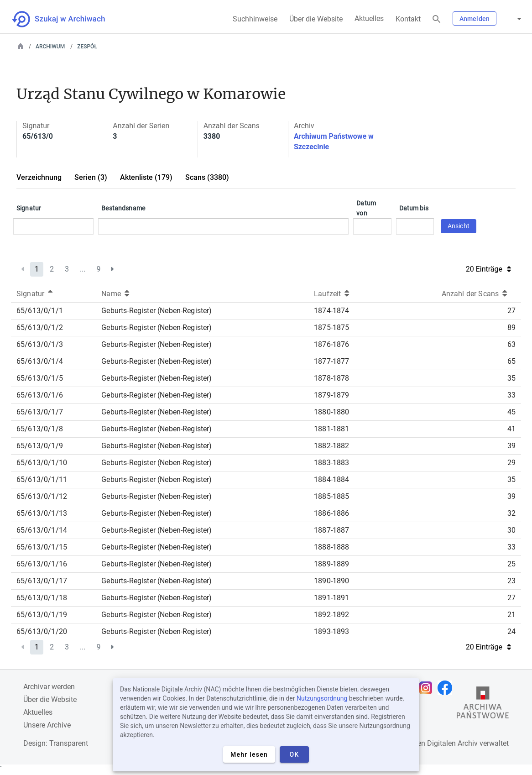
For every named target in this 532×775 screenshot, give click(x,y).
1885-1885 (331, 496)
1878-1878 (331, 378)
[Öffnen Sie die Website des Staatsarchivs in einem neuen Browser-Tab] (483, 705)
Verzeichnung (39, 177)
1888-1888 (331, 547)
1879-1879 (331, 395)
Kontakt (408, 19)
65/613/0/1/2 (40, 327)
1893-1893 (331, 631)
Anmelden (475, 19)
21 (511, 615)
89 (511, 327)
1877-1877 (331, 361)
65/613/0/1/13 (42, 513)
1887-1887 (331, 530)
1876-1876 (331, 344)
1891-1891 (331, 598)
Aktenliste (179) (146, 177)
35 (511, 378)
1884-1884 (331, 479)
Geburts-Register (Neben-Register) (156, 311)
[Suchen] (437, 19)
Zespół (87, 47)
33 (511, 395)
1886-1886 (331, 513)
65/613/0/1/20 (42, 631)
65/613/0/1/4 (40, 361)
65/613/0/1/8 (40, 429)
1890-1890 (331, 581)
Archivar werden (49, 687)
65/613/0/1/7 (40, 412)
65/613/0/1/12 (42, 496)
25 (511, 564)
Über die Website (316, 19)
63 (511, 344)
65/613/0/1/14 (42, 530)
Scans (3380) (207, 177)
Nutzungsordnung (322, 698)
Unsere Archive (47, 725)
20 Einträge (488, 269)
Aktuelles (369, 18)
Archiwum (50, 47)
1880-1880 (331, 412)
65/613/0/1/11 (42, 479)
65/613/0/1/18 (42, 598)
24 (511, 631)
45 (511, 412)
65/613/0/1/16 (42, 564)
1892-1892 (331, 615)
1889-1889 (331, 564)
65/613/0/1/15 (42, 547)
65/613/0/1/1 (40, 311)
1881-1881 (331, 429)
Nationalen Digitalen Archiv (434, 743)
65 (511, 361)
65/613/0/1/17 (42, 581)
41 (511, 429)
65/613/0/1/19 (42, 615)
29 (511, 463)
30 (511, 530)
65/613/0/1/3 (40, 344)
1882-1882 (331, 446)
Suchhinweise (255, 19)
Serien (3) (91, 177)
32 (511, 513)
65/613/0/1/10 (42, 463)
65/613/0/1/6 (40, 395)
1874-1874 (331, 311)
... (83, 269)
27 (511, 311)
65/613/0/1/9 (40, 446)
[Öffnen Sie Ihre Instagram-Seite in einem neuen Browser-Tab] (428, 688)
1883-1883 (331, 463)
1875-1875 (331, 327)
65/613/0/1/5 (40, 378)
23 (511, 581)
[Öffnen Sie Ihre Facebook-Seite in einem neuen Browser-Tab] (447, 688)
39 (511, 446)
